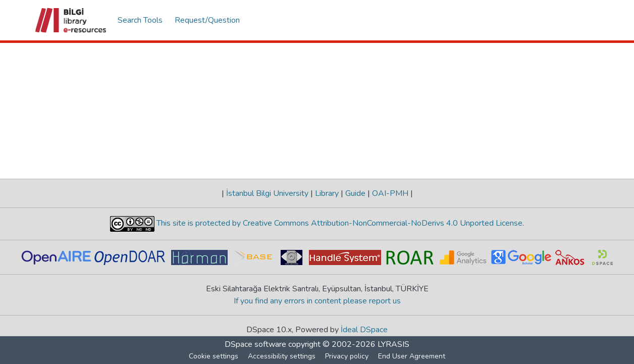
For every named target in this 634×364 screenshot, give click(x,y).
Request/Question (207, 20)
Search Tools (140, 20)
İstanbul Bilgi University (267, 193)
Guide (355, 193)
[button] (71, 20)
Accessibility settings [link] (282, 356)
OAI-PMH (390, 193)
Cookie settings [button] (214, 356)
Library (327, 193)
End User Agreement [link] (412, 356)
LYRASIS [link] (393, 344)
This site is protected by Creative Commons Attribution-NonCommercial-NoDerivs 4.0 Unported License (338, 223)
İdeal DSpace (364, 330)
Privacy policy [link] (347, 356)
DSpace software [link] (255, 344)
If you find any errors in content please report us (317, 301)
